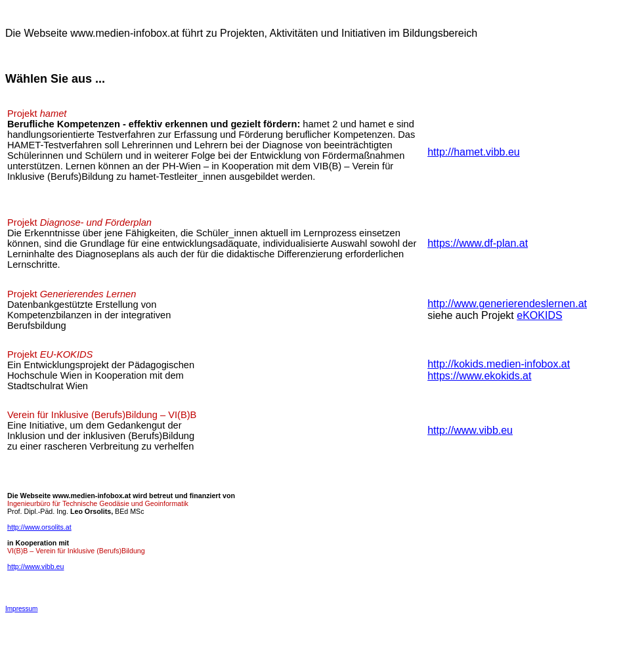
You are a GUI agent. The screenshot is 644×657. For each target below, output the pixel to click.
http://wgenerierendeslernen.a (507, 304)
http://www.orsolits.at (39, 527)
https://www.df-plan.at (478, 243)
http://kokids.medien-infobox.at (499, 364)
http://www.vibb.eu (470, 430)
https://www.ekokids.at (479, 376)
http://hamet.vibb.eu (474, 152)
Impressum (21, 609)
